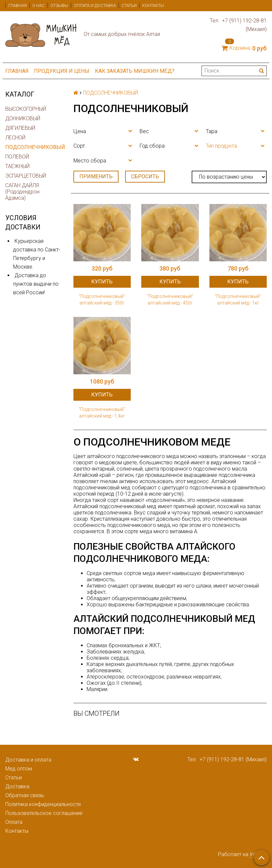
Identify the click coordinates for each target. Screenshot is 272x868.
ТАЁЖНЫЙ (17, 166)
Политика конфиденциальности (43, 804)
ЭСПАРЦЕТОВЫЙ (26, 176)
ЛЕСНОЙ (15, 138)
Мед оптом (19, 769)
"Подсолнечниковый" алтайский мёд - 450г (170, 300)
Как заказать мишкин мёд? (135, 71)
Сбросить (145, 176)
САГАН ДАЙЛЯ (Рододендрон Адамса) (22, 192)
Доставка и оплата (28, 760)
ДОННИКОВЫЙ (23, 118)
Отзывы (59, 5)
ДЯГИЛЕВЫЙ (20, 128)
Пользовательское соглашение (44, 813)
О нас (39, 5)
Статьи (129, 5)
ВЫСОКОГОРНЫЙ (26, 109)
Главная (17, 5)
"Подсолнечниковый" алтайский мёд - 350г (102, 300)
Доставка (17, 786)
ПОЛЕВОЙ (17, 157)
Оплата (14, 822)
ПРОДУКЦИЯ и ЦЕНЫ (62, 71)
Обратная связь (25, 795)
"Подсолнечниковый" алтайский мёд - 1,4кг (102, 413)
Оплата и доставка (95, 5)
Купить (102, 282)
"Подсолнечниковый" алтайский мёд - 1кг (238, 300)
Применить (96, 176)
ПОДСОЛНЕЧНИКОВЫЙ (34, 147)
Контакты (153, 5)
